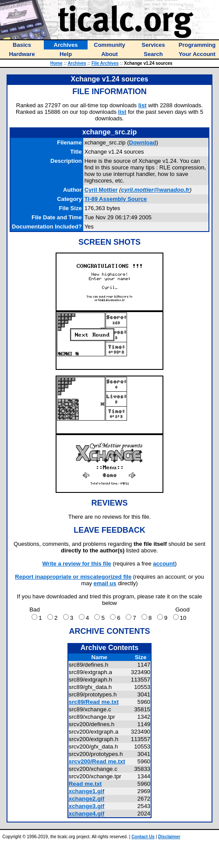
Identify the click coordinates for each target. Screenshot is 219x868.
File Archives (105, 63)
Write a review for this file (77, 564)
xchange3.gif (87, 806)
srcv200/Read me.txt (97, 761)
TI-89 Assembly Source (116, 199)
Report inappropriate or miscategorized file (73, 577)
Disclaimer (169, 837)
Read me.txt (85, 784)
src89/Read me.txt (94, 702)
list (143, 105)
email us (105, 583)
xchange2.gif (87, 799)
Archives (77, 63)
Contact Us (143, 837)
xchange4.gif (87, 814)
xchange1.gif (87, 791)
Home (57, 63)
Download (143, 142)
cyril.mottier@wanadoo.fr (155, 190)
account (164, 564)
